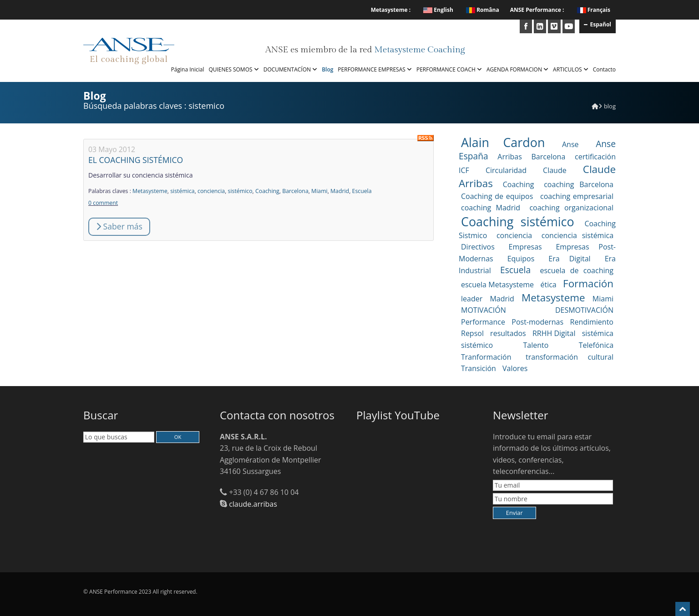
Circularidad (506, 170)
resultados (508, 333)
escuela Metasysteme (497, 285)
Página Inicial (188, 69)
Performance (483, 322)
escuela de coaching (577, 270)
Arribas (510, 157)
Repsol (472, 333)
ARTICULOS (571, 69)
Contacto (604, 69)
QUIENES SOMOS (233, 69)
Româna (483, 10)
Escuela (362, 191)
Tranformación (486, 357)
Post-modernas (537, 322)
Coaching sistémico (518, 221)
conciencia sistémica (577, 235)
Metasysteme (150, 191)
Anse (570, 144)
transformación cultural (570, 357)
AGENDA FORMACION (517, 69)
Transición (479, 368)
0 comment (103, 203)
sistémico (240, 191)
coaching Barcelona (579, 184)
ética (548, 285)
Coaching (267, 191)
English (438, 10)
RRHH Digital (554, 333)
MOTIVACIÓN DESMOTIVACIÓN (537, 310)
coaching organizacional (571, 208)
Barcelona (295, 191)
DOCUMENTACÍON (290, 69)
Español (598, 24)
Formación (588, 283)
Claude (555, 170)
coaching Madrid (491, 208)
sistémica (182, 191)
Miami (319, 191)
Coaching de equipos (497, 196)
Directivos (478, 247)
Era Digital (569, 259)
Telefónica (596, 345)
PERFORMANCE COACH (449, 69)
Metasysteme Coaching (419, 50)
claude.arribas (253, 504)
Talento (536, 345)
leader (472, 299)
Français (599, 10)
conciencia (211, 191)
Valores (515, 368)
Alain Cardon (503, 142)
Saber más (119, 226)
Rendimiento (592, 322)
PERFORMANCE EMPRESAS (375, 69)
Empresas (525, 247)
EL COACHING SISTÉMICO (136, 160)
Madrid (340, 191)
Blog (327, 69)
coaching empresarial (577, 196)
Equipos (521, 259)
